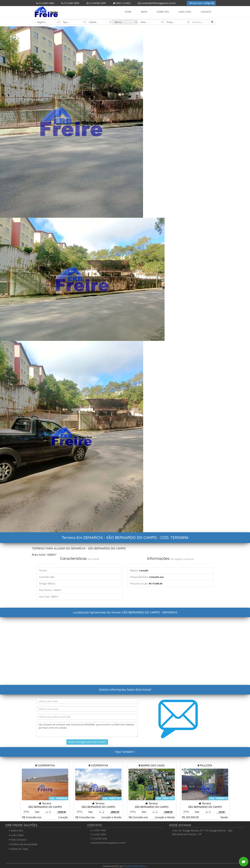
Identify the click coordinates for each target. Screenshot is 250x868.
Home (128, 12)
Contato (206, 12)
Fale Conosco (18, 840)
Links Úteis (185, 12)
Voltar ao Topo (18, 849)
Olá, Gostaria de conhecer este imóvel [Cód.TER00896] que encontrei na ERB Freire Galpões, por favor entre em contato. (87, 729)
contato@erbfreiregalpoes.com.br (156, 3)
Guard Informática (135, 866)
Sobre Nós (163, 12)
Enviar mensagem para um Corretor (87, 742)
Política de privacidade (23, 844)
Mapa (144, 12)
